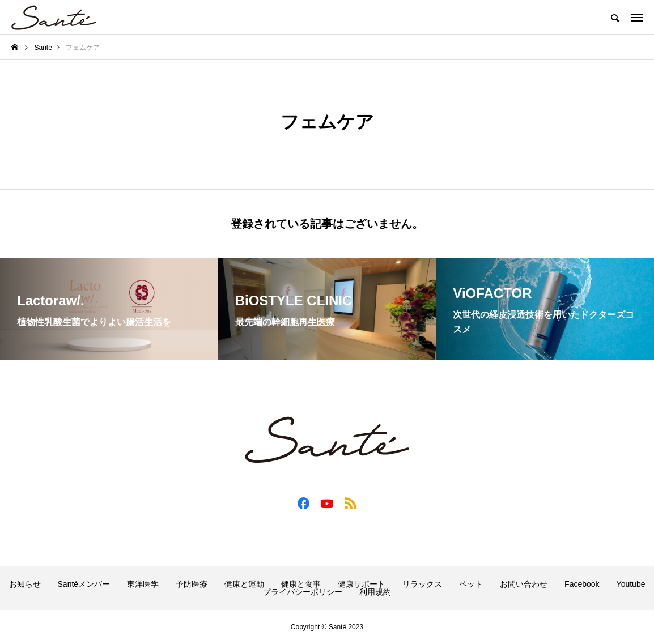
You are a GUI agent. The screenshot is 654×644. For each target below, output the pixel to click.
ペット (471, 584)
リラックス (422, 584)
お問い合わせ (524, 584)
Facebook (582, 584)
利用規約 (375, 592)
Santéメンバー (84, 584)
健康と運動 (244, 584)
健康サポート (362, 584)
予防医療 (192, 584)
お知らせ (25, 584)
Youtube (631, 584)
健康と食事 (301, 584)
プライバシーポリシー (303, 592)
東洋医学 (143, 584)
